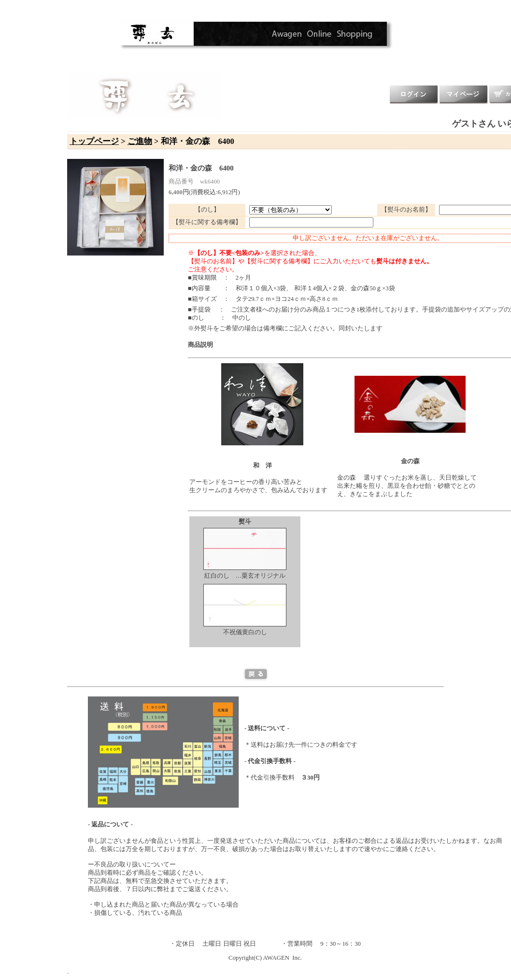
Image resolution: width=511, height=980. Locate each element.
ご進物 (140, 141)
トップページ (94, 141)
